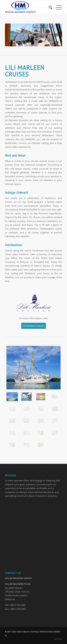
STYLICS (58, 639)
